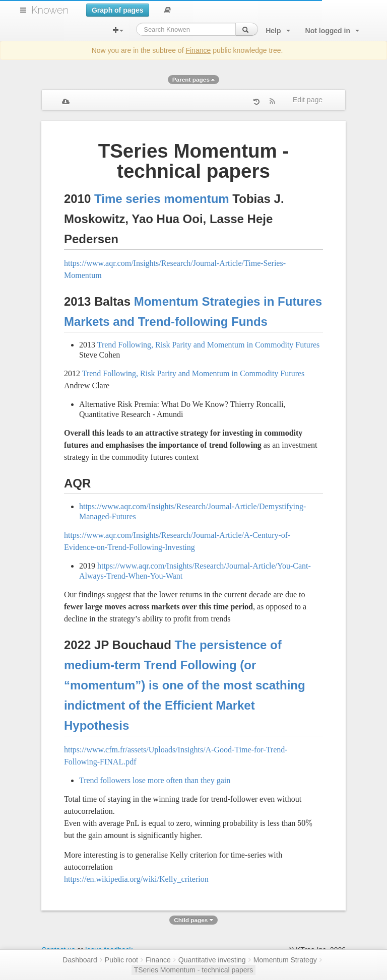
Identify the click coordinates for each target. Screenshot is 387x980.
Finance (198, 50)
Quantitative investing (212, 960)
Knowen (50, 10)
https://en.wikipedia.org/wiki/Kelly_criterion (136, 879)
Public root (121, 960)
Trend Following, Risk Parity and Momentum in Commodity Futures (209, 345)
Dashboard (80, 960)
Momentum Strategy (285, 960)
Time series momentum (162, 199)
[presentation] (305, 823)
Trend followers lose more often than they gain (155, 780)
